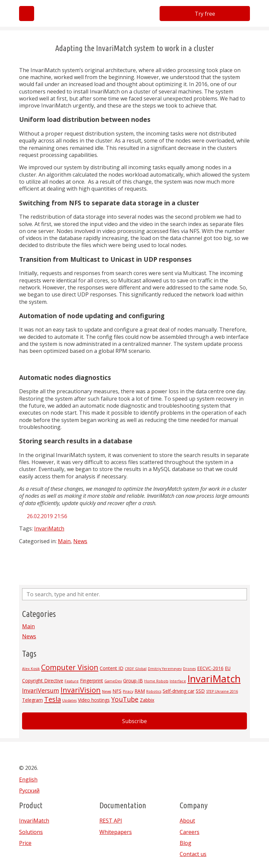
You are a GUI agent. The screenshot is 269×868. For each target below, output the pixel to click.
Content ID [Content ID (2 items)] (112, 668)
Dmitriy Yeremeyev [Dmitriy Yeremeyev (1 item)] (165, 669)
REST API (111, 821)
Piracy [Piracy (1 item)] (128, 691)
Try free (205, 14)
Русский (29, 791)
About (187, 821)
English (28, 780)
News (80, 541)
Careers (190, 832)
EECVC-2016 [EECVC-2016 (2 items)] (210, 668)
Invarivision (74, 18)
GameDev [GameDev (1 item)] (113, 681)
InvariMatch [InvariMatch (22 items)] (214, 679)
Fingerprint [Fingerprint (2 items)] (92, 681)
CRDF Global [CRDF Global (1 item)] (136, 669)
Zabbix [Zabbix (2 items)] (147, 700)
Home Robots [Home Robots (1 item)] (156, 681)
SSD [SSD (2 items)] (200, 691)
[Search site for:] (134, 594)
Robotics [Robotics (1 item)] (154, 691)
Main (64, 541)
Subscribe (134, 721)
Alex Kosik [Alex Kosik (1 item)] (31, 669)
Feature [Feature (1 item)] (72, 681)
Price (25, 843)
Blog (186, 843)
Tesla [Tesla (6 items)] (53, 699)
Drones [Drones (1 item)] (189, 669)
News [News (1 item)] (107, 691)
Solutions (31, 832)
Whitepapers (116, 832)
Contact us (193, 854)
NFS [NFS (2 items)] (117, 691)
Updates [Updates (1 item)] (69, 700)
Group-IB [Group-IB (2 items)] (133, 681)
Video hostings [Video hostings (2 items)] (94, 700)
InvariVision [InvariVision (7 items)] (81, 690)
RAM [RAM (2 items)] (140, 691)
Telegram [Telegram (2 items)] (32, 700)
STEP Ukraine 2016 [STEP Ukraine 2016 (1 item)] (222, 691)
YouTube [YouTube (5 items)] (125, 699)
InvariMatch (49, 528)
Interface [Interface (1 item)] (178, 681)
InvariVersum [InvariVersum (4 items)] (41, 690)
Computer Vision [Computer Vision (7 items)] (70, 667)
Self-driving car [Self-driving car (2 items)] (178, 691)
